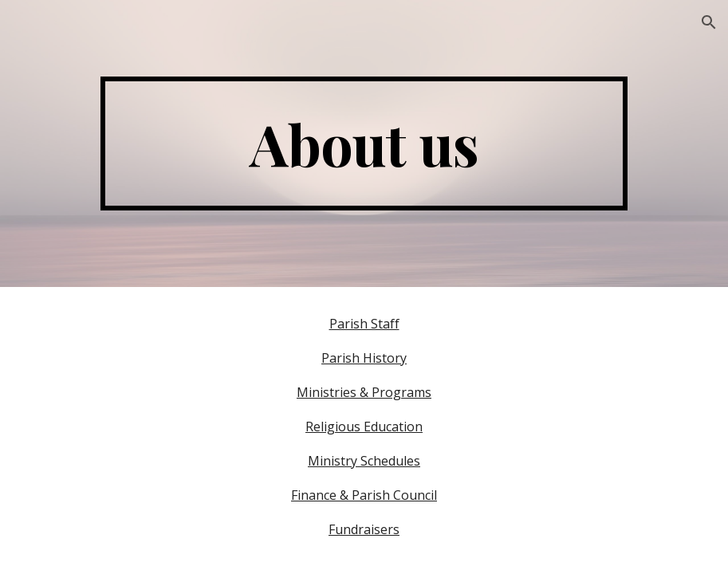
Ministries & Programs (364, 392)
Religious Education (364, 427)
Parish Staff (364, 324)
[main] (364, 143)
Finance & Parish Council (364, 495)
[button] (709, 22)
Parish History (364, 358)
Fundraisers (364, 529)
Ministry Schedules (364, 461)
